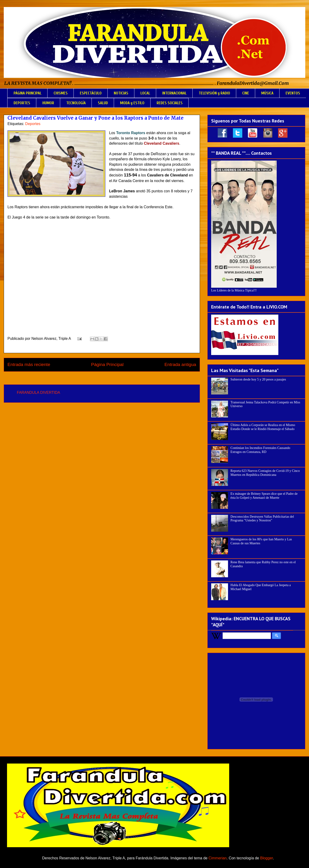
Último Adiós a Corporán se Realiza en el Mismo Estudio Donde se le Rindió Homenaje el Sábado (263, 427)
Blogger (266, 858)
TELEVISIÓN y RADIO (214, 93)
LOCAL (145, 93)
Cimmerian (218, 858)
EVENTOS (293, 93)
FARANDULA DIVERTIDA (39, 393)
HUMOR (48, 103)
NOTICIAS (121, 93)
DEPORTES (22, 103)
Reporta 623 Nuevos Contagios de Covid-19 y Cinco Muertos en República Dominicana (265, 473)
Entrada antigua (180, 364)
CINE (246, 93)
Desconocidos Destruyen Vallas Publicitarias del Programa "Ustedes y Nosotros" (262, 519)
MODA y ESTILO (132, 103)
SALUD (103, 103)
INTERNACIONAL (174, 93)
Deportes (33, 124)
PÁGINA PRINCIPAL (28, 93)
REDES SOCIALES (170, 103)
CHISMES (61, 93)
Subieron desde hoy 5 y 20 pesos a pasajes (258, 379)
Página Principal (107, 364)
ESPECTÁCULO (91, 93)
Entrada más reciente (29, 364)
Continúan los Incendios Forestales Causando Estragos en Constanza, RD (260, 450)
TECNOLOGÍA (76, 103)
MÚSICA (267, 93)
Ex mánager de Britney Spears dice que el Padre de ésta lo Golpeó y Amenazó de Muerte (264, 496)
